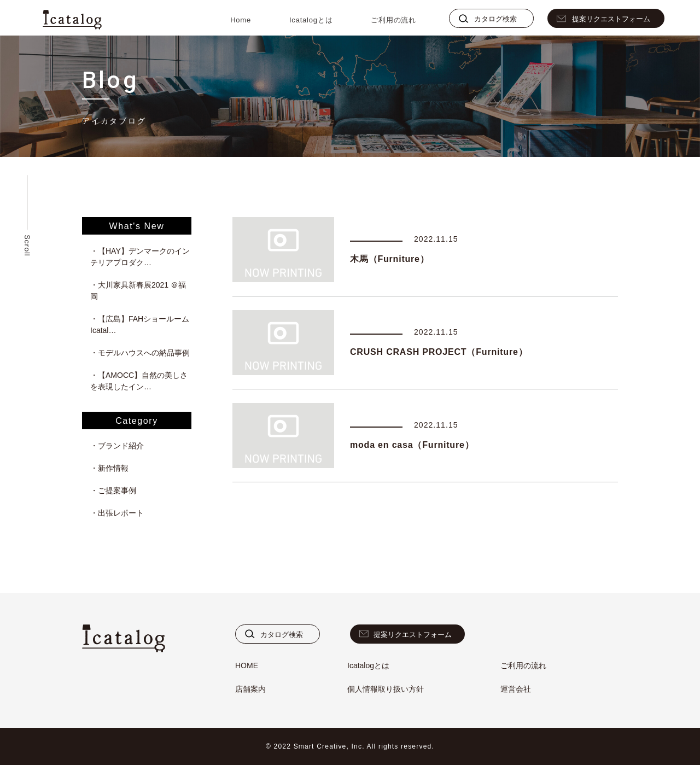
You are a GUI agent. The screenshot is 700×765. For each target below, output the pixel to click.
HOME (247, 665)
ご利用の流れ (393, 20)
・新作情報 (109, 468)
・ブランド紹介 (117, 446)
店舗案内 (250, 689)
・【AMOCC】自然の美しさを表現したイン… (139, 381)
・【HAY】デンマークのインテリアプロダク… (140, 257)
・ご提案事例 (113, 490)
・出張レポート (117, 513)
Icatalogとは (311, 20)
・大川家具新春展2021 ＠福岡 (138, 291)
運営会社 (516, 689)
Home (241, 20)
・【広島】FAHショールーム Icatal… (141, 325)
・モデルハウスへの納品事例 (140, 353)
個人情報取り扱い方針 (386, 689)
